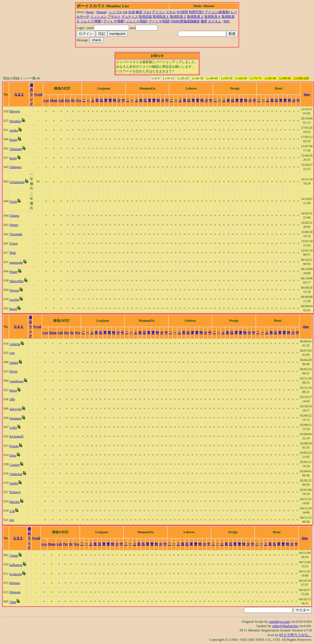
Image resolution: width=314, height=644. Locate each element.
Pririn (13, 202)
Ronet (14, 140)
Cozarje (15, 465)
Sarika (14, 130)
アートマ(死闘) (160, 21)
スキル (171, 12)
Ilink (13, 253)
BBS (227, 21)
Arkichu (15, 344)
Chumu (14, 216)
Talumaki (16, 149)
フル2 (147, 12)
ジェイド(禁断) (92, 21)
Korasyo (15, 492)
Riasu (13, 390)
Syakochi (16, 574)
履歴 (204, 21)
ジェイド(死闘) (137, 21)
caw (12, 353)
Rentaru (15, 583)
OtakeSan (16, 474)
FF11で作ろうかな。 (296, 635)
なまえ (19, 94)
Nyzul (38, 94)
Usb (12, 511)
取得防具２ (178, 17)
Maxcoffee (17, 281)
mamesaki (16, 263)
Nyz (78, 100)
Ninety (14, 225)
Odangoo (16, 167)
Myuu (14, 371)
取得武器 (145, 17)
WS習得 (182, 12)
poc (12, 520)
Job (125, 12)
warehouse (17, 381)
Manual (102, 12)
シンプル (116, 12)
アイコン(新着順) (217, 12)
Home (90, 12)
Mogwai (15, 592)
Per (68, 100)
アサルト (114, 17)
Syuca (14, 243)
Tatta (13, 602)
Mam (54, 100)
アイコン (159, 12)
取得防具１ (161, 17)
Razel (13, 309)
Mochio (15, 502)
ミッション (99, 17)
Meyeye (15, 111)
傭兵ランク (31, 94)
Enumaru (16, 418)
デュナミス (130, 17)
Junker (14, 363)
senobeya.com (279, 621)
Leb (61, 100)
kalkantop (16, 565)
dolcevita (16, 409)
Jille (12, 399)
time (307, 94)
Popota (14, 446)
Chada (14, 556)
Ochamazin (17, 182)
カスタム (215, 21)
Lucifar (14, 300)
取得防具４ (213, 17)
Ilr (73, 100)
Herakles (15, 121)
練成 (139, 12)
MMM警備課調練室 (186, 21)
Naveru (14, 290)
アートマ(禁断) (114, 21)
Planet (14, 272)
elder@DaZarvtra (285, 626)
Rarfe (13, 158)
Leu (46, 100)
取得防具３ (195, 17)
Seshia (14, 483)
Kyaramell (17, 436)
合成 (131, 12)
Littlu (13, 428)
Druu (13, 455)
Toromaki (16, 234)
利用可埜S (196, 12)
